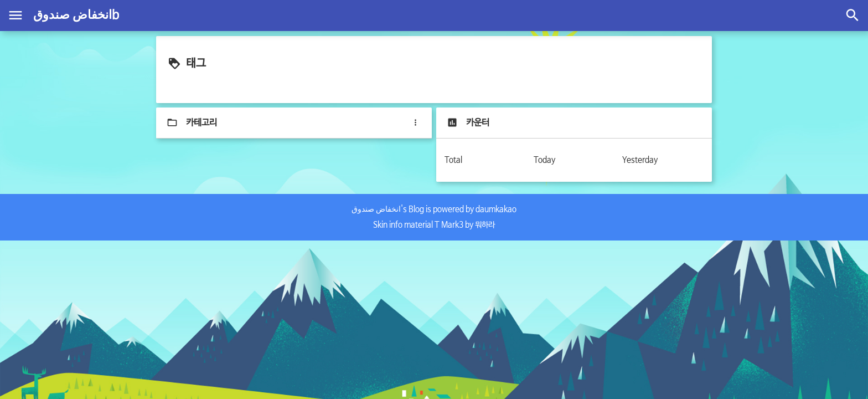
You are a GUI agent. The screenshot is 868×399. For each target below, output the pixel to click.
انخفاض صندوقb (76, 16)
